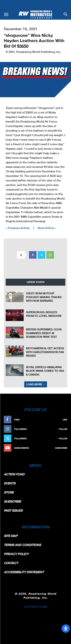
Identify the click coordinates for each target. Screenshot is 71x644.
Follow (63, 429)
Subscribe (61, 448)
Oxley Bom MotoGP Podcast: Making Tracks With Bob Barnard (44, 297)
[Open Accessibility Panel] (66, 629)
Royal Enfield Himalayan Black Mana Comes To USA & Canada (45, 371)
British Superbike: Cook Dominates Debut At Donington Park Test (44, 333)
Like (65, 420)
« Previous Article (18, 228)
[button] (6, 15)
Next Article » (47, 228)
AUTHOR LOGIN (36, 607)
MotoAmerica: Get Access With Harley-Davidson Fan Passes (45, 352)
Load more (36, 384)
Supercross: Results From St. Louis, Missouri (44, 314)
